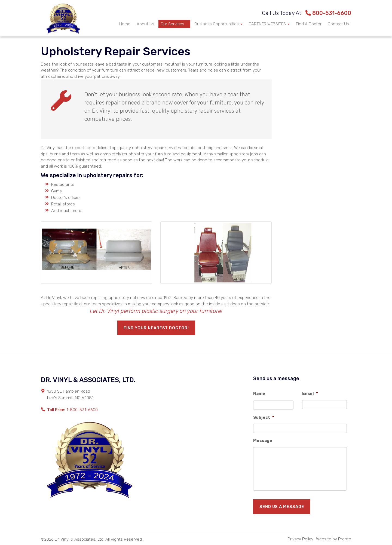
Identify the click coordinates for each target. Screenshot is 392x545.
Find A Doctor (309, 24)
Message (263, 441)
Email (310, 393)
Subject (264, 417)
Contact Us (338, 24)
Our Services (174, 24)
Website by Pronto (334, 539)
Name (259, 393)
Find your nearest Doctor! (156, 328)
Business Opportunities (218, 24)
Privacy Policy (300, 539)
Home (125, 24)
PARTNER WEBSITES (269, 24)
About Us (146, 24)
